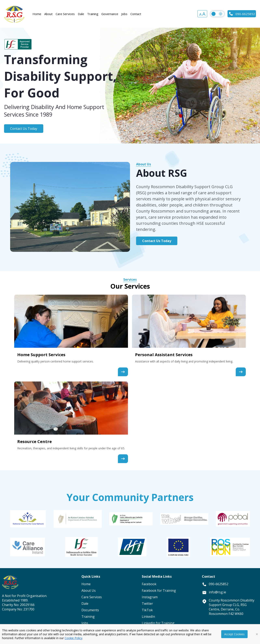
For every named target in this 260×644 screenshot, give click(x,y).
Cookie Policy (73, 638)
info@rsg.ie (217, 592)
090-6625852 (242, 14)
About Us (144, 164)
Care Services (65, 14)
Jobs (124, 14)
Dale (81, 14)
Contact (136, 14)
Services (130, 279)
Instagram (150, 597)
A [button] (200, 14)
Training (93, 14)
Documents (90, 610)
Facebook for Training (159, 591)
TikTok (147, 610)
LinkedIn (148, 617)
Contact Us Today (24, 129)
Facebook (149, 584)
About (48, 14)
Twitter (147, 604)
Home (37, 14)
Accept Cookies (234, 634)
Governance (110, 14)
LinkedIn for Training (158, 623)
